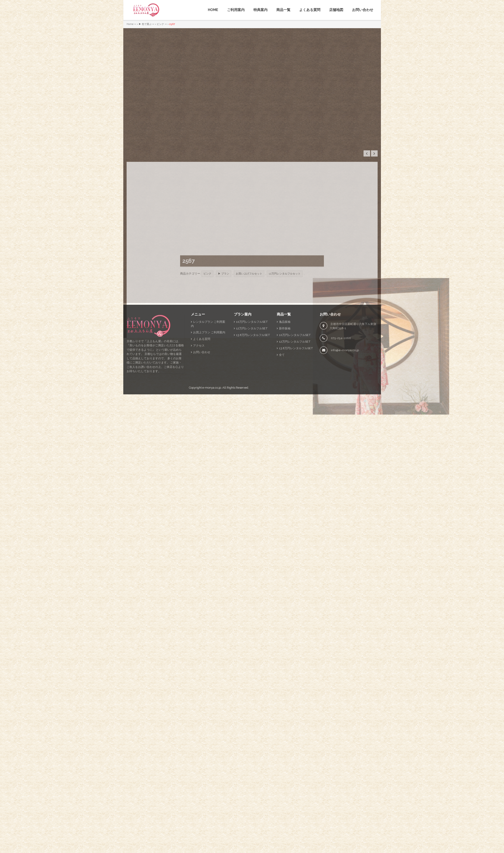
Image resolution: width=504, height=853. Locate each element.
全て (282, 411)
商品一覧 (283, 10)
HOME (213, 10)
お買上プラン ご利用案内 (209, 388)
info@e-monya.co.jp (345, 406)
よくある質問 (310, 10)
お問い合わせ (363, 10)
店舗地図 (336, 10)
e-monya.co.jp (212, 443)
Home (130, 24)
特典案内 (260, 10)
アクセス (199, 401)
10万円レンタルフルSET (252, 378)
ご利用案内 (236, 10)
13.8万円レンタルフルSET (253, 391)
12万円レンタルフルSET (252, 384)
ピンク (160, 24)
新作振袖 (285, 384)
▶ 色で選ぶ (145, 24)
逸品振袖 (285, 378)
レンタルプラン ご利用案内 (208, 380)
